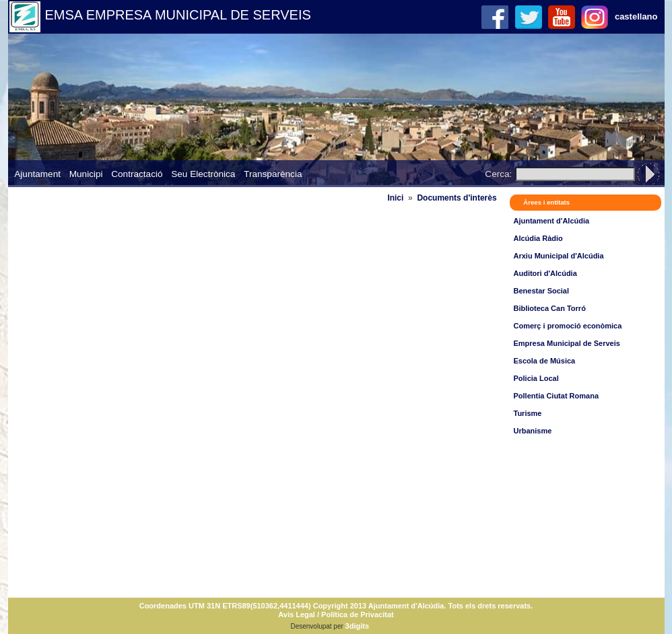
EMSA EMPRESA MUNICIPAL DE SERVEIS (178, 15)
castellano (636, 16)
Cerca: (498, 174)
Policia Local (536, 378)
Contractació (137, 174)
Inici (395, 198)
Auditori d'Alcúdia (545, 273)
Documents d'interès (457, 198)
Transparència (273, 174)
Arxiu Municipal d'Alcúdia (559, 256)
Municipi (86, 174)
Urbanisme (533, 431)
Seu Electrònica (203, 174)
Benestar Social (542, 291)
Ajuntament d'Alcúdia (552, 221)
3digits (357, 626)
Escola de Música (545, 361)
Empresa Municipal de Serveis (567, 343)
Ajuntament (37, 174)
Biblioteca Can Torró (550, 308)
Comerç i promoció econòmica (568, 326)
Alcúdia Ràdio (538, 238)
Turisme (528, 413)
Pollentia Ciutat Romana (557, 396)
